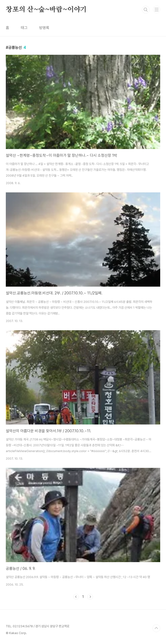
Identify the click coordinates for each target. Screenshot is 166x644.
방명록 (44, 28)
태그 (24, 28)
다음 (90, 597)
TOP (156, 628)
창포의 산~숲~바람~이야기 (46, 10)
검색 (146, 10)
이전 (76, 597)
